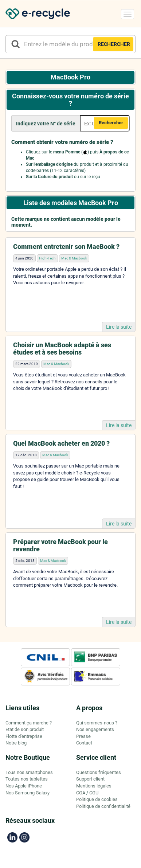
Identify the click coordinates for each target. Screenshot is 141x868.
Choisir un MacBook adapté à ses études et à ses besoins (62, 349)
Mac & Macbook (74, 258)
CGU (94, 793)
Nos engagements (95, 729)
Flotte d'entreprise (24, 736)
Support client (90, 779)
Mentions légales (94, 786)
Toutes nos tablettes (27, 779)
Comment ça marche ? (29, 723)
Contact (84, 743)
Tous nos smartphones (29, 772)
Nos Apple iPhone (24, 786)
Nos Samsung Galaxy (28, 793)
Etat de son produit (25, 729)
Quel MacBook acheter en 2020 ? (61, 443)
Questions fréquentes (99, 772)
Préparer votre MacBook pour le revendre (60, 545)
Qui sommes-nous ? (97, 723)
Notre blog (16, 743)
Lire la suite (119, 327)
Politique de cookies (97, 799)
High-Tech (47, 258)
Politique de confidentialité (103, 806)
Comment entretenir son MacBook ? (66, 247)
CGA (81, 793)
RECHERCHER (114, 44)
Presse (83, 736)
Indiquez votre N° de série (46, 124)
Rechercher (111, 123)
